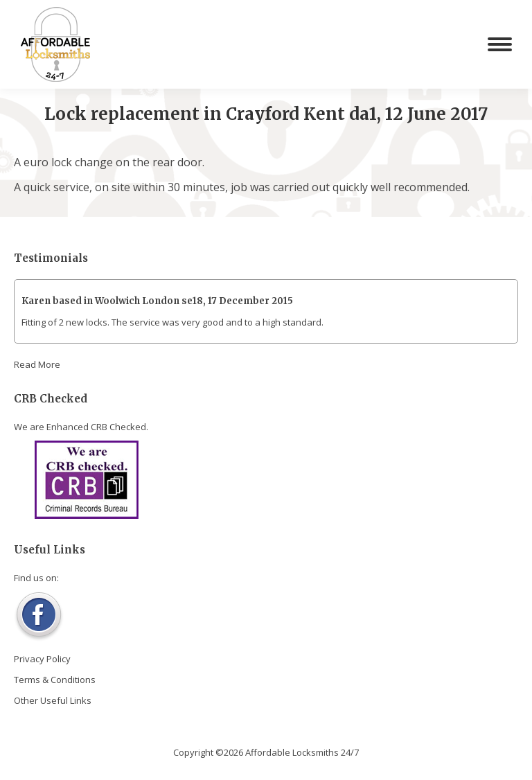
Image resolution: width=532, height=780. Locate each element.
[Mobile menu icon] (500, 44)
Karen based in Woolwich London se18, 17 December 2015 (157, 301)
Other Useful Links (53, 700)
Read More (37, 364)
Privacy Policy (42, 659)
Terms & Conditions (55, 680)
